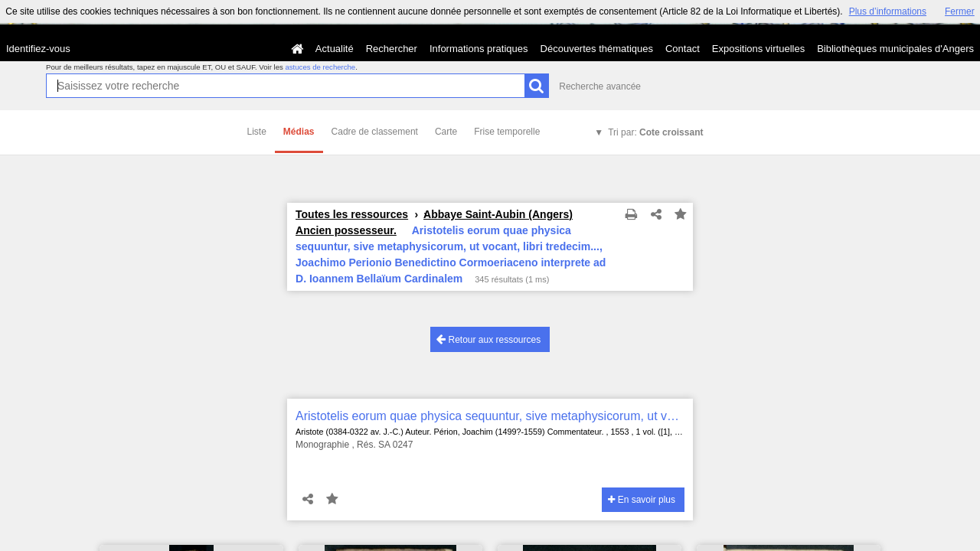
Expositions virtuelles (758, 49)
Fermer (960, 11)
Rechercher (392, 49)
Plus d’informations (888, 11)
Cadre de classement (375, 132)
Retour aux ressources (488, 339)
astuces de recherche (320, 67)
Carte (446, 132)
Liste (257, 132)
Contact (683, 49)
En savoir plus (642, 500)
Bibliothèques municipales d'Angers (895, 49)
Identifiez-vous (38, 49)
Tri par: (655, 132)
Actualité (335, 49)
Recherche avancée (600, 86)
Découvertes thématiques (597, 49)
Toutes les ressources (352, 214)
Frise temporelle (507, 132)
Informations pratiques (479, 49)
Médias (299, 132)
